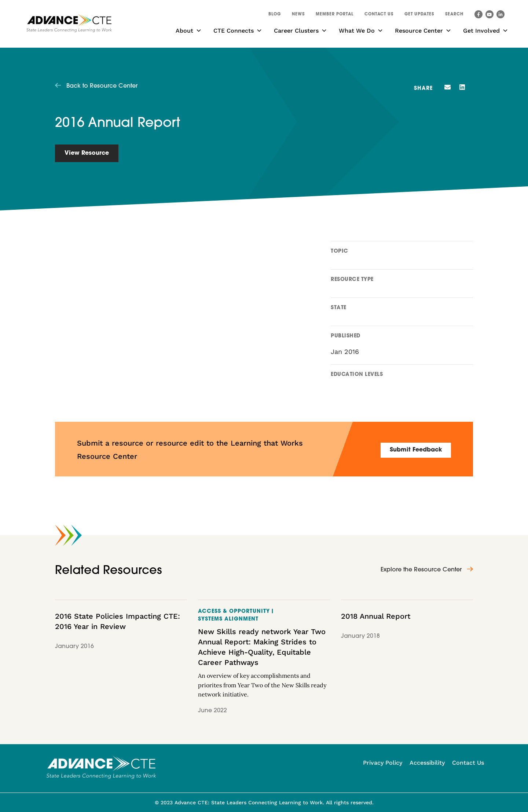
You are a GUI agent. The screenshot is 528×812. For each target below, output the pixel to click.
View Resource (87, 153)
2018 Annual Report (376, 616)
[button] (454, 15)
